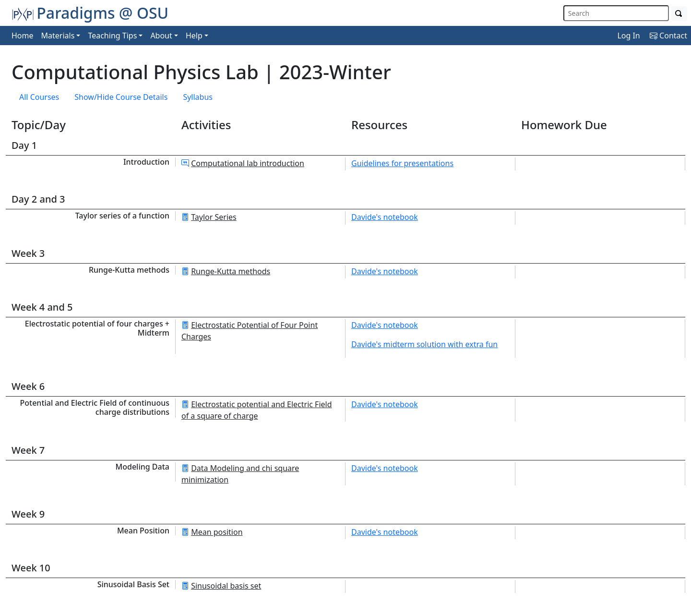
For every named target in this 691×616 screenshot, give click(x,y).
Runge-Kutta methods (231, 271)
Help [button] (194, 36)
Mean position (217, 532)
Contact (668, 36)
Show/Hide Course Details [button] (121, 97)
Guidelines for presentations (402, 163)
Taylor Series (214, 217)
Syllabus (198, 97)
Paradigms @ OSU (90, 13)
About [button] (161, 36)
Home (23, 36)
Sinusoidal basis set (226, 586)
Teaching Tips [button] (112, 36)
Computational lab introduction (248, 163)
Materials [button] (58, 36)
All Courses (39, 97)
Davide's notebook (385, 217)
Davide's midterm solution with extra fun (424, 344)
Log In (628, 36)
